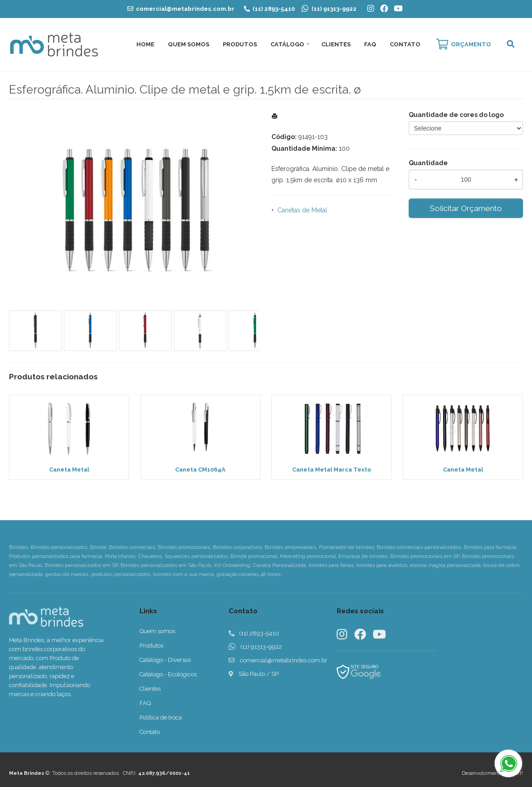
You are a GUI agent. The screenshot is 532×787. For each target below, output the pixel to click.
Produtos (240, 44)
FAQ (370, 44)
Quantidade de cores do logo (456, 115)
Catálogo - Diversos (165, 660)
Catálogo (287, 44)
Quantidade (428, 163)
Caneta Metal (69, 470)
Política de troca (161, 717)
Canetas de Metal (302, 210)
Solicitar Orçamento (466, 208)
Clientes (336, 44)
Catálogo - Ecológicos (168, 674)
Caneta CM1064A (200, 470)
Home (145, 44)
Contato (405, 44)
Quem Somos (189, 44)
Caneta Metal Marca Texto (332, 470)
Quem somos (157, 631)
